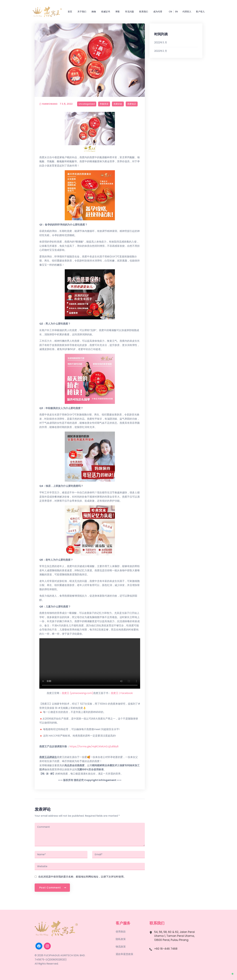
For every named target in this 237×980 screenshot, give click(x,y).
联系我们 (144, 12)
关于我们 (82, 12)
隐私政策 (121, 939)
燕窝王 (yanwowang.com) (78, 693)
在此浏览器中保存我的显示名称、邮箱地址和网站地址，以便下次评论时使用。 (82, 877)
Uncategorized (87, 104)
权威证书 (106, 12)
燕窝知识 (132, 104)
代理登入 (187, 12)
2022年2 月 (161, 51)
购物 (94, 12)
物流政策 (121, 947)
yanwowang (48, 104)
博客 (118, 12)
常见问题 (129, 12)
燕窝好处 (118, 104)
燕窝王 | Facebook (122, 693)
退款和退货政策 (124, 954)
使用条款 (121, 932)
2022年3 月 (161, 42)
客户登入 (200, 12)
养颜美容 (104, 104)
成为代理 (158, 12)
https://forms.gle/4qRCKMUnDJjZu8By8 (94, 746)
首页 (70, 12)
